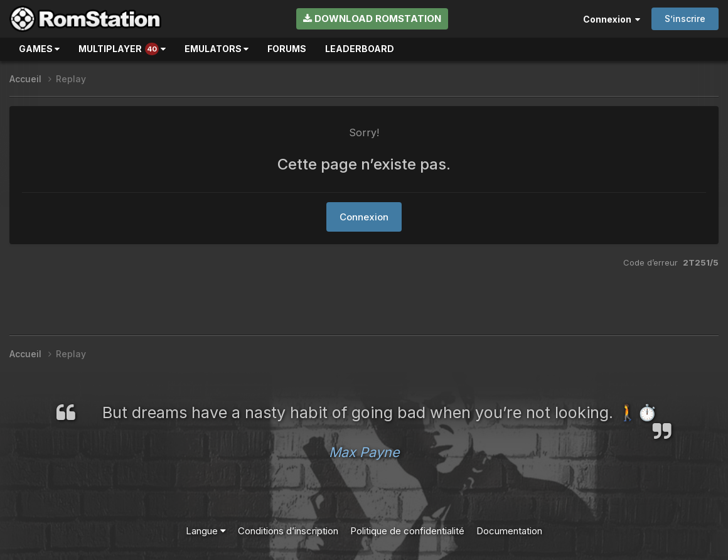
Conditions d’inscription (288, 531)
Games (39, 49)
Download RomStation (372, 19)
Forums (287, 49)
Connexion (612, 19)
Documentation (509, 531)
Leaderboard (360, 49)
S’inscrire (685, 19)
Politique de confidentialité (407, 531)
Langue (206, 531)
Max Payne (364, 452)
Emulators (217, 49)
